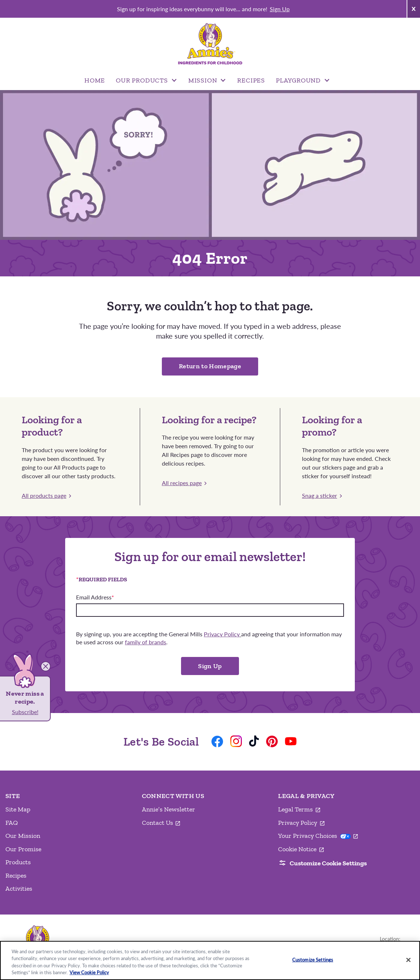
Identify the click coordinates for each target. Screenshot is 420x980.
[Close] (408, 960)
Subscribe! (25, 712)
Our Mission (23, 836)
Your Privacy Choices (318, 836)
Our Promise (23, 849)
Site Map (18, 809)
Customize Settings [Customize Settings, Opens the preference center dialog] (313, 960)
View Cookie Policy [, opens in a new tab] (89, 972)
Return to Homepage (210, 366)
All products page (46, 495)
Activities (19, 888)
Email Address (95, 597)
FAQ (12, 823)
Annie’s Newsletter (169, 809)
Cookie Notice (301, 849)
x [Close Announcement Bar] (413, 8)
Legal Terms (299, 810)
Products (18, 862)
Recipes (16, 875)
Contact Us (161, 823)
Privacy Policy (301, 823)
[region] (210, 960)
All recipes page (184, 483)
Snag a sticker (322, 495)
